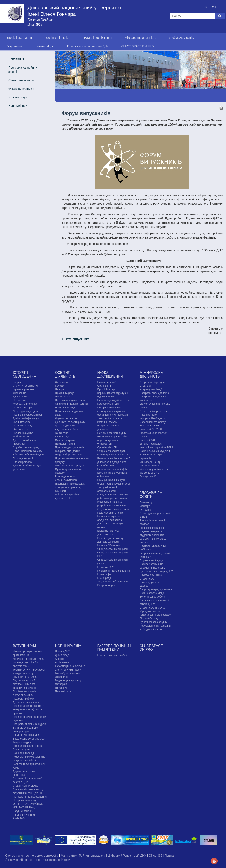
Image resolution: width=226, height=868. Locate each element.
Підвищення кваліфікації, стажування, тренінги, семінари (70, 487)
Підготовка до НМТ (24, 680)
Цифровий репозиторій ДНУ (156, 571)
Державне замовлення (26, 702)
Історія (17, 382)
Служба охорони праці (26, 447)
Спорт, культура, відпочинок (156, 589)
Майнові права (22, 437)
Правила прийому (23, 699)
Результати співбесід (25, 760)
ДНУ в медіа (62, 655)
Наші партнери (149, 415)
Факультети (62, 382)
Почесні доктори (23, 408)
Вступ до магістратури (26, 735)
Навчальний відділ (66, 408)
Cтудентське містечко (152, 608)
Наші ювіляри (18, 106)
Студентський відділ (152, 560)
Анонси (60, 659)
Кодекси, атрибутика (25, 404)
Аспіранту (146, 510)
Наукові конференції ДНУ (112, 469)
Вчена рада (104, 578)
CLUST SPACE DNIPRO (137, 46)
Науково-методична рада (70, 400)
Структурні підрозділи (26, 411)
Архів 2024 (19, 818)
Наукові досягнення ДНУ (112, 433)
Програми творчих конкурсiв (29, 724)
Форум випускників (21, 89)
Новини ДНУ (63, 651)
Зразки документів (66, 480)
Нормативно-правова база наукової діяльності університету (113, 440)
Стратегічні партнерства (154, 411)
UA (206, 7)
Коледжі (60, 386)
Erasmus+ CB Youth (151, 429)
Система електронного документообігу (32, 856)
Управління (19, 393)
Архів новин (62, 662)
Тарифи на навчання (25, 688)
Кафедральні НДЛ (108, 404)
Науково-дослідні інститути (113, 400)
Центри (60, 389)
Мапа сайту (69, 856)
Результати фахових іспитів (29, 757)
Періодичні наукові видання (114, 571)
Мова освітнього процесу (70, 466)
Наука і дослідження (98, 38)
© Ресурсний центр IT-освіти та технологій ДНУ (38, 860)
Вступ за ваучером (24, 815)
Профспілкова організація (28, 415)
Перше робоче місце (152, 593)
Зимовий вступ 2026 (25, 677)
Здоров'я (145, 586)
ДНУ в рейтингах (23, 397)
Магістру (145, 506)
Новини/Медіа (45, 46)
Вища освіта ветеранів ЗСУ (29, 739)
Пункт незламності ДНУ (154, 622)
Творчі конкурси (22, 742)
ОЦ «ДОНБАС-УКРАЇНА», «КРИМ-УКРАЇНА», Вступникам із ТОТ (28, 807)
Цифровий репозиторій (69, 455)
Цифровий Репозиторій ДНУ (127, 856)
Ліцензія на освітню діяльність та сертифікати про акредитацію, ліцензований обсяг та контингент (70, 426)
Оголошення (105, 386)
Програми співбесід (24, 800)
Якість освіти (63, 397)
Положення (20, 400)
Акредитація (62, 437)
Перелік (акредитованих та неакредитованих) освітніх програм (29, 709)
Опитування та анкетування (72, 404)
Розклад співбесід (23, 753)
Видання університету (68, 680)
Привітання (16, 59)
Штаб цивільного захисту (28, 451)
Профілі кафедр (65, 393)
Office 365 (156, 856)
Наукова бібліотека (109, 545)
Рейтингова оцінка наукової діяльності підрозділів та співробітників (114, 462)
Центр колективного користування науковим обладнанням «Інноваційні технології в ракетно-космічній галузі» (113, 415)
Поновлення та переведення (30, 797)
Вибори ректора (22, 462)
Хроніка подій (18, 97)
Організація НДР (107, 447)
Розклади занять (65, 476)
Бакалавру (146, 502)
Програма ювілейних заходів (23, 70)
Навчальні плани (65, 444)
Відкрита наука (106, 585)
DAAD (143, 437)
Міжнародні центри (151, 462)
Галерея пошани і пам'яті (112, 655)
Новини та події (107, 382)
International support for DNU (156, 447)
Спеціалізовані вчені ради (113, 549)
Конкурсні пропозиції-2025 (28, 659)
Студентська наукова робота (114, 509)
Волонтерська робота (152, 597)
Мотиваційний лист (24, 684)
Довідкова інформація (26, 418)
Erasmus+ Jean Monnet (153, 433)
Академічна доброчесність (113, 582)
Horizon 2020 (147, 440)
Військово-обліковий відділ (29, 455)
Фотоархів (61, 684)
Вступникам (14, 46)
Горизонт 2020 (106, 567)
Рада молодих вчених (110, 513)
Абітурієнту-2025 (23, 695)
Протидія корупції (23, 458)
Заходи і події (148, 476)
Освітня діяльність (59, 38)
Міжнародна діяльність (140, 38)
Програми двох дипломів (70, 447)
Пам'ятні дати (63, 691)
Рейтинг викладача (92, 856)
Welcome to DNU (149, 473)
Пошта (169, 856)
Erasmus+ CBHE (149, 426)
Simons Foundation (151, 444)
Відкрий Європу (149, 618)
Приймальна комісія (25, 691)
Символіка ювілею (21, 80)
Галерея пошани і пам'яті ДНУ (88, 46)
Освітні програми (65, 440)
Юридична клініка (150, 611)
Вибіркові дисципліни (68, 451)
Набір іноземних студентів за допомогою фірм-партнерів (155, 455)
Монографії (104, 574)
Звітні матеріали (23, 422)
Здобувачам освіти (182, 38)
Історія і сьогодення (20, 38)
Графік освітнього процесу (155, 615)
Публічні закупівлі (23, 433)
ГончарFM (61, 688)
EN (214, 7)
